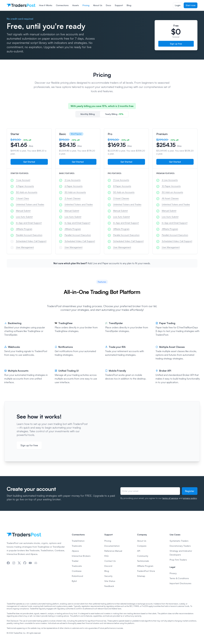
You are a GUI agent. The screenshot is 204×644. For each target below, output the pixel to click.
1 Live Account (23, 180)
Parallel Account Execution (29, 235)
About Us (98, 5)
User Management (25, 247)
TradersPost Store (146, 571)
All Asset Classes (170, 198)
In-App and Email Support (29, 223)
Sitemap (141, 576)
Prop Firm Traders (178, 560)
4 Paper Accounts (25, 186)
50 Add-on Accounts (27, 192)
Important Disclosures (180, 583)
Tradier (75, 561)
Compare (142, 546)
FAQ (106, 556)
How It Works (46, 5)
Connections (62, 5)
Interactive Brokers (81, 556)
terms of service (170, 498)
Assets (76, 5)
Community (143, 556)
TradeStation (78, 541)
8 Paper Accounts (122, 186)
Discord (108, 566)
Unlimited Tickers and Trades (30, 204)
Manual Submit (23, 211)
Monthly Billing (88, 114)
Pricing (86, 5)
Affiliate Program (24, 229)
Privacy (173, 573)
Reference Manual (113, 551)
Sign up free (176, 44)
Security (108, 576)
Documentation (112, 546)
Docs (108, 5)
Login (178, 5)
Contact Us (110, 561)
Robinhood (77, 576)
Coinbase (77, 571)
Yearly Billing (114, 114)
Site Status (110, 581)
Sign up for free (29, 445)
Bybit (74, 581)
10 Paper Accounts (171, 186)
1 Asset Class (23, 198)
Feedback (109, 586)
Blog (129, 5)
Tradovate (77, 546)
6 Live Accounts (170, 180)
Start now (191, 5)
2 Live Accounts (73, 180)
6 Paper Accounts (74, 186)
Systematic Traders (179, 541)
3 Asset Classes (121, 198)
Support (119, 5)
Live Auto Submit (24, 217)
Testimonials (143, 561)
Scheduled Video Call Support (31, 241)
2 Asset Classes (73, 198)
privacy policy (190, 498)
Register (190, 491)
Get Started (29, 162)
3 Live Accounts (121, 180)
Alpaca (75, 551)
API (139, 551)
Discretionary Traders (180, 546)
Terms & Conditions (179, 578)
